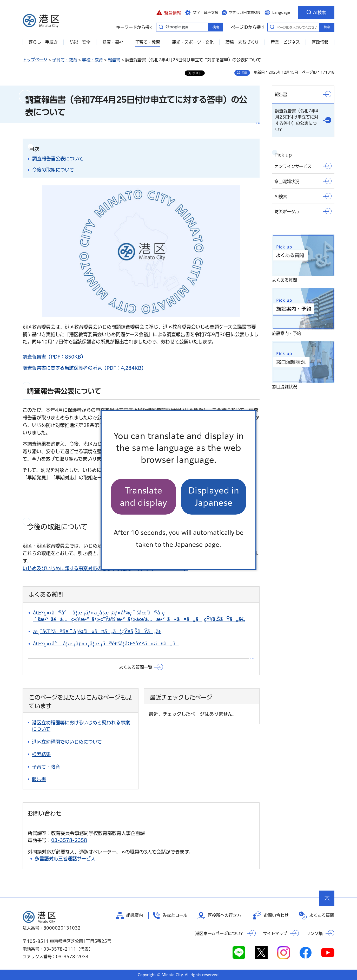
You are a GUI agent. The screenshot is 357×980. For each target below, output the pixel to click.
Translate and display (143, 497)
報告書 (114, 60)
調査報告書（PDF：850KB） (54, 357)
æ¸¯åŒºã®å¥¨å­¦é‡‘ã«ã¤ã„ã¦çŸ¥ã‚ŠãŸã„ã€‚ (98, 631)
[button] (168, 12)
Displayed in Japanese (214, 497)
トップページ (35, 60)
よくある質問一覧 (136, 667)
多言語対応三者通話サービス (65, 859)
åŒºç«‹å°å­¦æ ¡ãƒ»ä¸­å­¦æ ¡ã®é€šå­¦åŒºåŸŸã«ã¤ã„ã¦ (107, 644)
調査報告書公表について (58, 159)
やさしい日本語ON (244, 12)
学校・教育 (92, 60)
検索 (327, 27)
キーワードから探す (161, 27)
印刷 (244, 73)
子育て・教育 (65, 60)
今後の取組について (53, 170)
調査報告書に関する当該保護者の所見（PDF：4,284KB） (84, 368)
